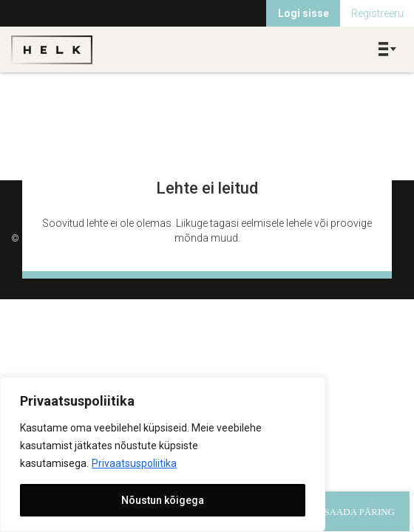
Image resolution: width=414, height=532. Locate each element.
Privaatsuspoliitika (134, 463)
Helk (52, 50)
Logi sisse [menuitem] (303, 13)
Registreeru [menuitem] (377, 13)
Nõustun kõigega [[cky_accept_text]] (163, 500)
